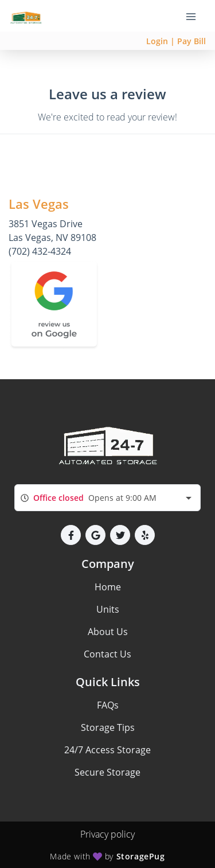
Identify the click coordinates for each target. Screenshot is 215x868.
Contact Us (107, 654)
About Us (108, 632)
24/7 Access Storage (107, 750)
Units (108, 609)
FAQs (108, 705)
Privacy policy (107, 834)
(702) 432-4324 (40, 251)
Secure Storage (107, 772)
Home (108, 587)
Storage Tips (108, 727)
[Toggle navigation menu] (196, 16)
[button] (71, 535)
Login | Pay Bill (176, 41)
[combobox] (107, 498)
